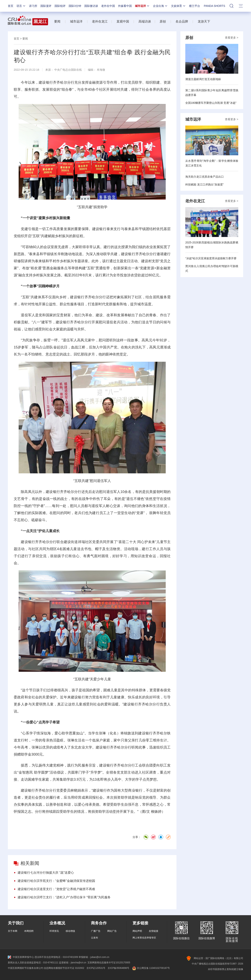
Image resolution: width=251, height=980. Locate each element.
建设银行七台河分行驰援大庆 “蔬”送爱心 (46, 873)
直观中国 (123, 21)
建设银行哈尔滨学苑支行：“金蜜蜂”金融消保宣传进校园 (56, 881)
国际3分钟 (75, 6)
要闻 (57, 21)
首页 (11, 6)
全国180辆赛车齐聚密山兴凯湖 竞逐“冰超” (211, 103)
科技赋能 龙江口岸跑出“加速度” (204, 184)
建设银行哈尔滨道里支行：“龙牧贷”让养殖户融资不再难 (56, 889)
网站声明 (137, 931)
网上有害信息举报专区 (144, 938)
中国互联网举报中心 (21, 957)
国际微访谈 (91, 6)
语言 (21, 6)
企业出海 (160, 6)
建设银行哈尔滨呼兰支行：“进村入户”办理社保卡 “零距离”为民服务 (64, 897)
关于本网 (13, 931)
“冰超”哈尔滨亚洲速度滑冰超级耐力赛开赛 (211, 258)
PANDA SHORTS (215, 6)
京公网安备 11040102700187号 (151, 968)
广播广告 (96, 931)
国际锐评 (60, 6)
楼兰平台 (195, 6)
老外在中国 (108, 6)
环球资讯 (54, 931)
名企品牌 (182, 21)
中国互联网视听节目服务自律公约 (25, 968)
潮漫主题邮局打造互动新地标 (203, 79)
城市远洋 (142, 6)
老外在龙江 (100, 21)
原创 (163, 21)
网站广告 (112, 931)
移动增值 (70, 931)
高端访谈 (145, 21)
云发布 (95, 938)
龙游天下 (204, 21)
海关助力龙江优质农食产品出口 (205, 177)
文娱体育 (178, 6)
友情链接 (154, 931)
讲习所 (33, 6)
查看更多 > (232, 38)
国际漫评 (46, 6)
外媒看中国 (125, 6)
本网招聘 (29, 931)
